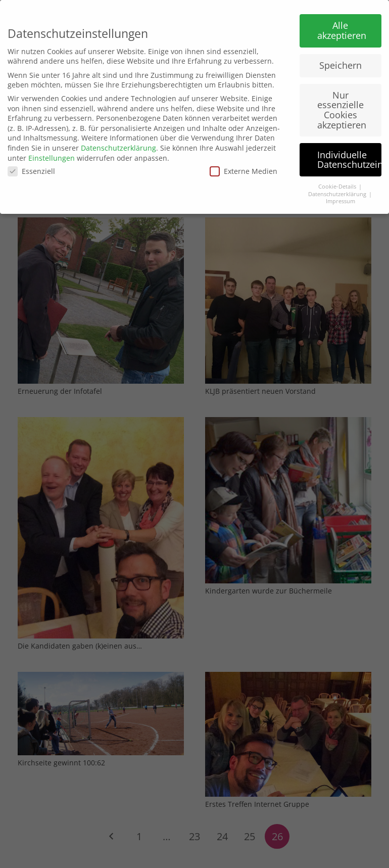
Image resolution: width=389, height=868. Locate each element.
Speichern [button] (341, 61)
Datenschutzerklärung (118, 143)
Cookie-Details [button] (338, 182)
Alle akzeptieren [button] (342, 26)
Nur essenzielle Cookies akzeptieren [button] (342, 105)
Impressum (341, 197)
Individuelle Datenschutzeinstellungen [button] (350, 155)
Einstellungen (52, 153)
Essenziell (31, 167)
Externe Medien (244, 167)
